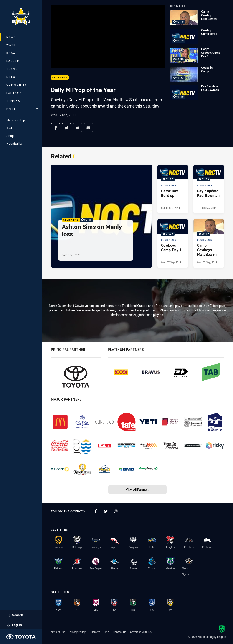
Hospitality (14, 143)
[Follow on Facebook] (96, 511)
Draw (11, 53)
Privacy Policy (77, 632)
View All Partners (138, 490)
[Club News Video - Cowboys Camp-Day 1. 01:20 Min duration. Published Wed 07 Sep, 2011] (173, 243)
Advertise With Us (141, 632)
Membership (16, 120)
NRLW (11, 77)
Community (17, 85)
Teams (12, 69)
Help (106, 632)
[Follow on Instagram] (116, 511)
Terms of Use (57, 632)
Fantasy (14, 93)
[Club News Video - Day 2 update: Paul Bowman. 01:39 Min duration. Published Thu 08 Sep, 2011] (209, 189)
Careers (96, 632)
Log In (14, 625)
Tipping (13, 101)
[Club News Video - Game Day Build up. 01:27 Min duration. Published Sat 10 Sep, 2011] (173, 189)
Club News (60, 78)
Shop (10, 136)
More (22, 109)
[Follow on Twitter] (106, 511)
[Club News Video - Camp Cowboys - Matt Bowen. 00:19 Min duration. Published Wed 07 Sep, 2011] (209, 243)
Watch (12, 45)
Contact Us (120, 632)
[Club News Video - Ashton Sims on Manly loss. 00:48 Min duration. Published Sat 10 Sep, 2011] (101, 216)
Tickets (12, 128)
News (11, 37)
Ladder (13, 61)
